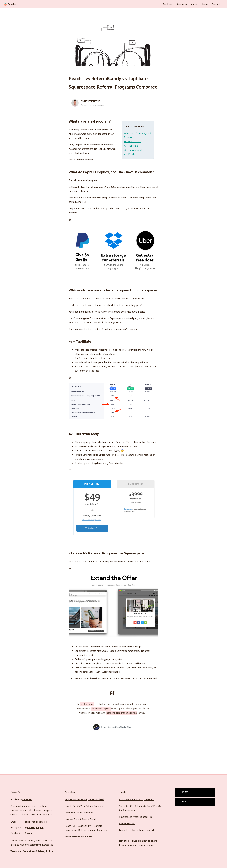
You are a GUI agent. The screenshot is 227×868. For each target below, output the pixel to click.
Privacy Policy (45, 851)
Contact (216, 4)
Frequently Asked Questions (79, 813)
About (194, 4)
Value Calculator (127, 824)
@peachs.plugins (34, 828)
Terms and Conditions (23, 851)
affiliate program (138, 841)
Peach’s (29, 833)
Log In (183, 802)
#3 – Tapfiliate (131, 146)
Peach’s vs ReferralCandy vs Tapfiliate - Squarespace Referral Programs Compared (86, 828)
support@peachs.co (36, 822)
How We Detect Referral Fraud (80, 819)
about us (27, 800)
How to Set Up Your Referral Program (84, 806)
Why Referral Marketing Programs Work (85, 800)
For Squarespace (132, 142)
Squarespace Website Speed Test (136, 817)
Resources (182, 4)
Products (168, 4)
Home (204, 4)
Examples (129, 137)
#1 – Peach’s (130, 154)
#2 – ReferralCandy (133, 150)
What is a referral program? (138, 133)
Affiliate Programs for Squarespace (137, 800)
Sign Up (184, 792)
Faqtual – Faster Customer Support (137, 830)
